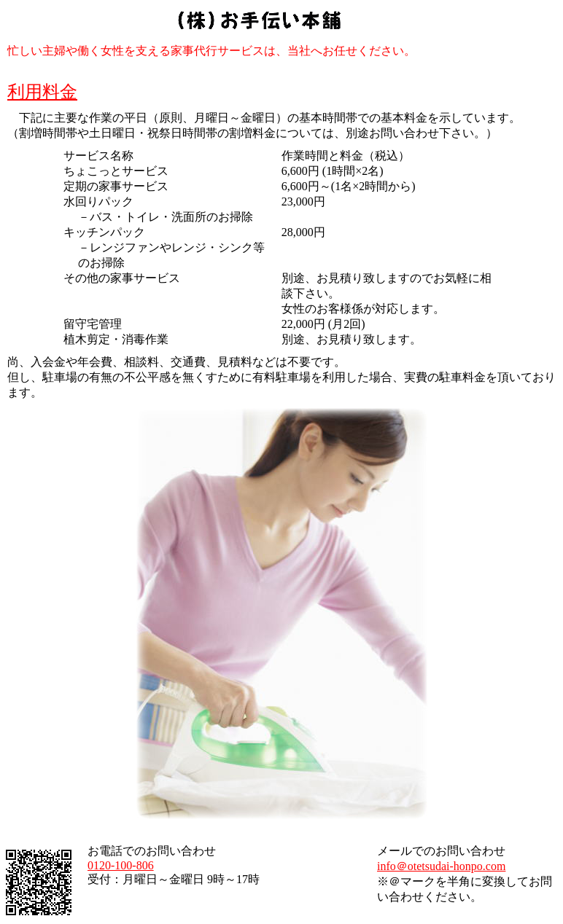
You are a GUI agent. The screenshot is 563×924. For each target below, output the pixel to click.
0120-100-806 (121, 865)
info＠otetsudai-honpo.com (441, 866)
